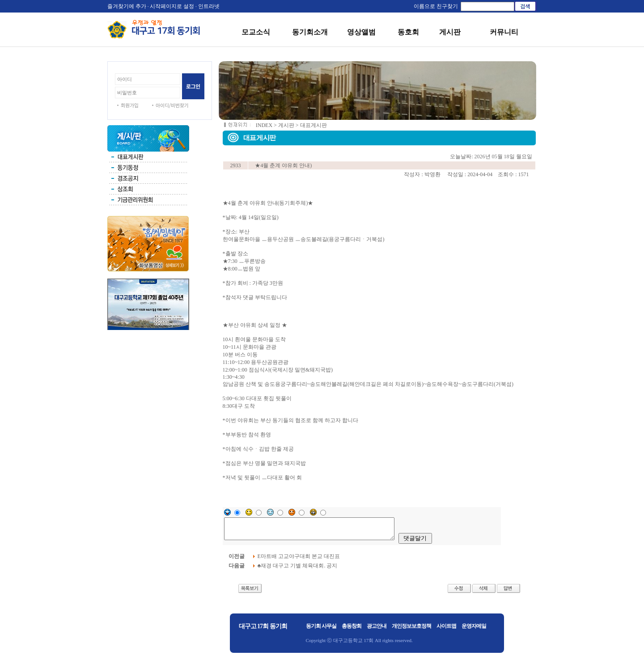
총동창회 (352, 630)
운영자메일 (474, 630)
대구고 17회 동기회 (263, 630)
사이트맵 (446, 630)
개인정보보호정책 (411, 630)
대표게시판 (314, 125)
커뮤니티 (504, 32)
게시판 (450, 32)
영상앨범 (361, 32)
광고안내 (377, 630)
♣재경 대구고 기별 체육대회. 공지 (298, 570)
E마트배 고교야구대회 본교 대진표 (299, 560)
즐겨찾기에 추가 (127, 6)
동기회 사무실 (321, 630)
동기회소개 (310, 32)
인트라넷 (209, 6)
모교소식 (256, 32)
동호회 (408, 32)
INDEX (264, 125)
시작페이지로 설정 (172, 6)
